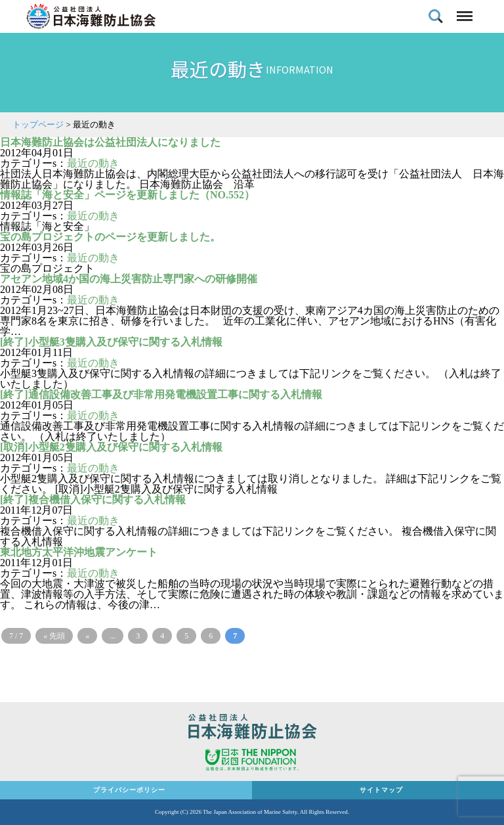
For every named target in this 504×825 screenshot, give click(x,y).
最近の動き (93, 163)
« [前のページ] (87, 636)
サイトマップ (381, 790)
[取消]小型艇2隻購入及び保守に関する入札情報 (111, 447)
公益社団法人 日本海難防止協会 (252, 728)
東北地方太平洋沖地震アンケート (79, 552)
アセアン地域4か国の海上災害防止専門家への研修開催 (129, 279)
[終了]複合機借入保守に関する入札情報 (93, 500)
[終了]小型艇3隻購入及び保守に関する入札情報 (111, 342)
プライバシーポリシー (129, 790)
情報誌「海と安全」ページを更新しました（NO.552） (127, 195)
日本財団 (252, 761)
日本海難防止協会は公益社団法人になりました (110, 142)
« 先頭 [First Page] (54, 636)
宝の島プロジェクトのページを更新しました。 (110, 237)
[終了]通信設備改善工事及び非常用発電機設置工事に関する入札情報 (161, 394)
